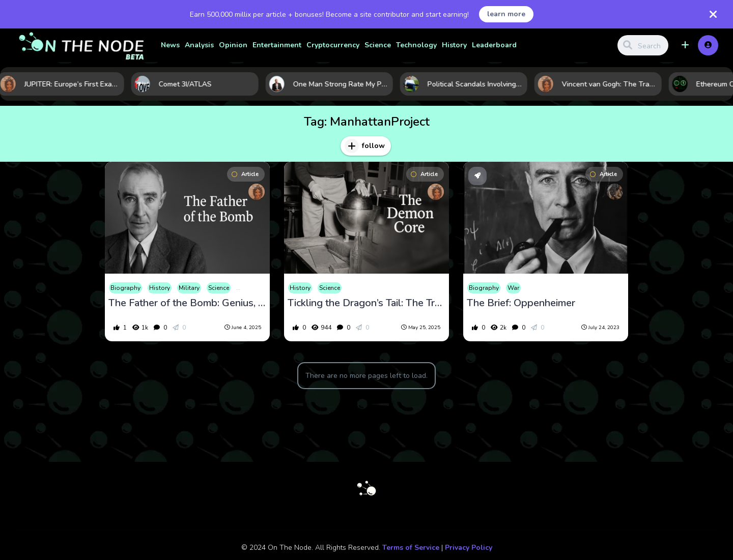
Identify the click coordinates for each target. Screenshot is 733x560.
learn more (506, 14)
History (454, 45)
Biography (125, 288)
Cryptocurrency (333, 45)
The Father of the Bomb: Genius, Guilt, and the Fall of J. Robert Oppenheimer (187, 303)
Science (378, 45)
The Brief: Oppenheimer (521, 303)
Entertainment (277, 45)
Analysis (199, 45)
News (170, 45)
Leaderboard (494, 45)
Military (189, 288)
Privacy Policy (469, 548)
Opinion (233, 45)
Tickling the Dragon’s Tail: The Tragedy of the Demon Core (366, 303)
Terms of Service (411, 548)
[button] (685, 45)
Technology (416, 45)
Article (245, 174)
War (513, 288)
